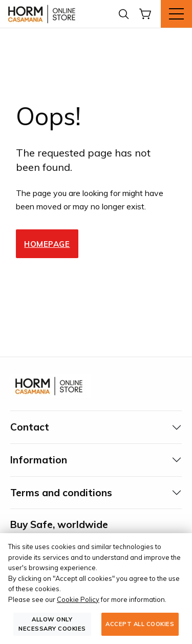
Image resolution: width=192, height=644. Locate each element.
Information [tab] (39, 460)
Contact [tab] (30, 427)
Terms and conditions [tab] (61, 493)
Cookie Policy (78, 599)
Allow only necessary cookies (52, 624)
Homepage (47, 244)
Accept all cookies (140, 624)
